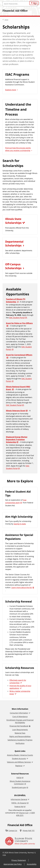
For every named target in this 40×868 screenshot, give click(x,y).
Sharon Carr (24, 813)
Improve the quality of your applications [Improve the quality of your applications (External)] (20, 687)
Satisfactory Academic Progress (20, 740)
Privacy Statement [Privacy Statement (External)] (19, 860)
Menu (35, 3)
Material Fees (20, 733)
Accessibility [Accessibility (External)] (32, 864)
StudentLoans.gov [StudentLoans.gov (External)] (19, 787)
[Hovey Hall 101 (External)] (27, 831)
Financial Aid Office (15, 11)
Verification (20, 743)
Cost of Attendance (20, 717)
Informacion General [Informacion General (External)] (19, 799)
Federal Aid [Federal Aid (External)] (19, 807)
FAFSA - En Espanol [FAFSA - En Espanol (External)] (19, 803)
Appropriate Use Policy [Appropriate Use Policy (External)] (13, 864)
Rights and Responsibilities (20, 736)
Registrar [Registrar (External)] (19, 766)
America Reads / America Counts (20, 755)
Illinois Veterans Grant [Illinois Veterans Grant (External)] (16, 411)
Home (6, 20)
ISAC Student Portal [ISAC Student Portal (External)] (17, 318)
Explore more (11, 90)
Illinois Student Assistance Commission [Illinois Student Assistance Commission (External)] (20, 782)
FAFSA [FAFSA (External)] (19, 778)
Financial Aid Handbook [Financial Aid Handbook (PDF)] (19, 726)
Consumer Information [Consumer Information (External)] (19, 713)
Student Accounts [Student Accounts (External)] (19, 759)
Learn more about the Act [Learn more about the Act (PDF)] (22, 588)
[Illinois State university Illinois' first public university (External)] (20, 841)
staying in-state (20, 524)
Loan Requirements (20, 730)
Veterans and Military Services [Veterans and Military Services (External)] (19, 762)
